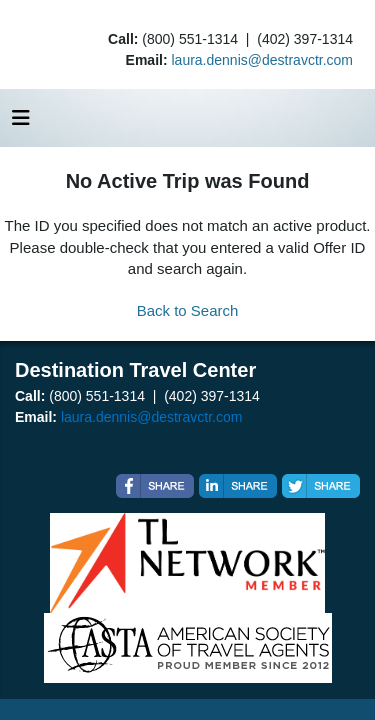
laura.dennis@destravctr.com (262, 60)
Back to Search (188, 310)
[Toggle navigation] (21, 123)
